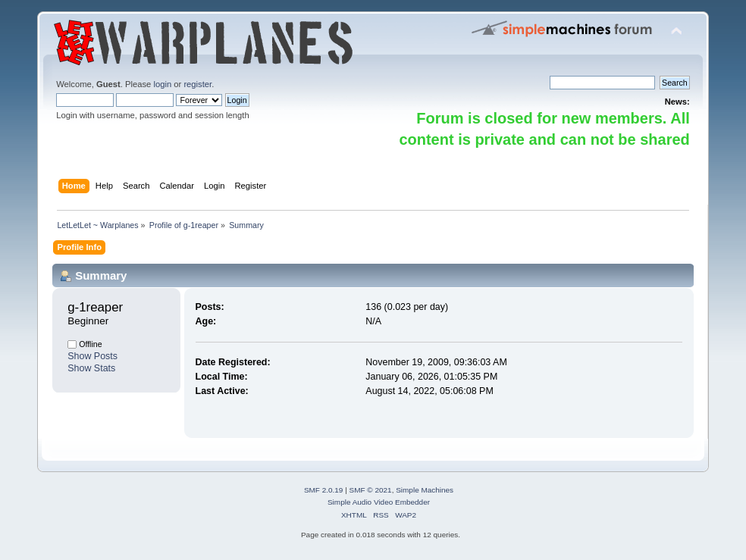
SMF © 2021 (371, 490)
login (162, 84)
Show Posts (92, 356)
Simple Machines (425, 490)
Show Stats (91, 368)
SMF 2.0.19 (324, 490)
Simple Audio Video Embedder (379, 502)
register (197, 84)
